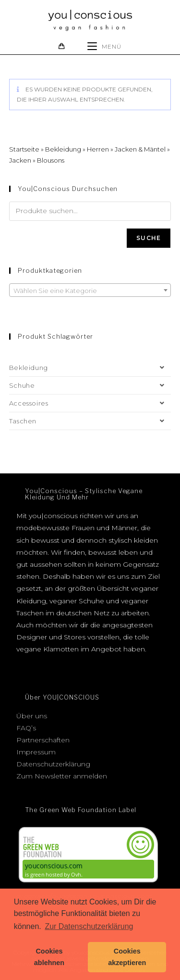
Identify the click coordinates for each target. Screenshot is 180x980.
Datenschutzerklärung (53, 764)
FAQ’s (26, 728)
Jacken (20, 160)
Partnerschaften (43, 740)
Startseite (24, 149)
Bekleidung (63, 149)
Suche (149, 238)
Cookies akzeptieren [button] (127, 957)
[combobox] (90, 290)
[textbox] (90, 291)
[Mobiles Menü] (104, 46)
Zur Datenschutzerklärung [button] (89, 926)
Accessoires (90, 403)
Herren (98, 149)
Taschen (90, 421)
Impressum (36, 752)
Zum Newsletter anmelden (62, 776)
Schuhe (90, 385)
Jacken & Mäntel (140, 149)
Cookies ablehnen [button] (49, 957)
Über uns (32, 716)
